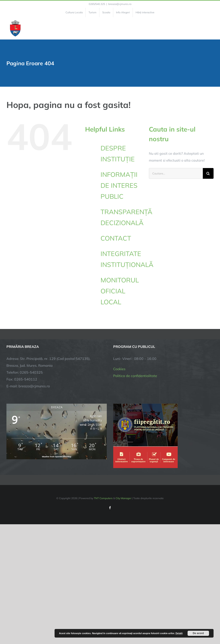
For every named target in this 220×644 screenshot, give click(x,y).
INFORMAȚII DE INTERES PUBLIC (119, 185)
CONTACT (116, 238)
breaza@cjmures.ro (120, 4)
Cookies (119, 369)
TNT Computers (103, 498)
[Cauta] (208, 173)
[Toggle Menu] (211, 28)
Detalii (179, 633)
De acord (198, 633)
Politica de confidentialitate (135, 376)
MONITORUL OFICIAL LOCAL (120, 291)
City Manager (123, 498)
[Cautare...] (176, 173)
